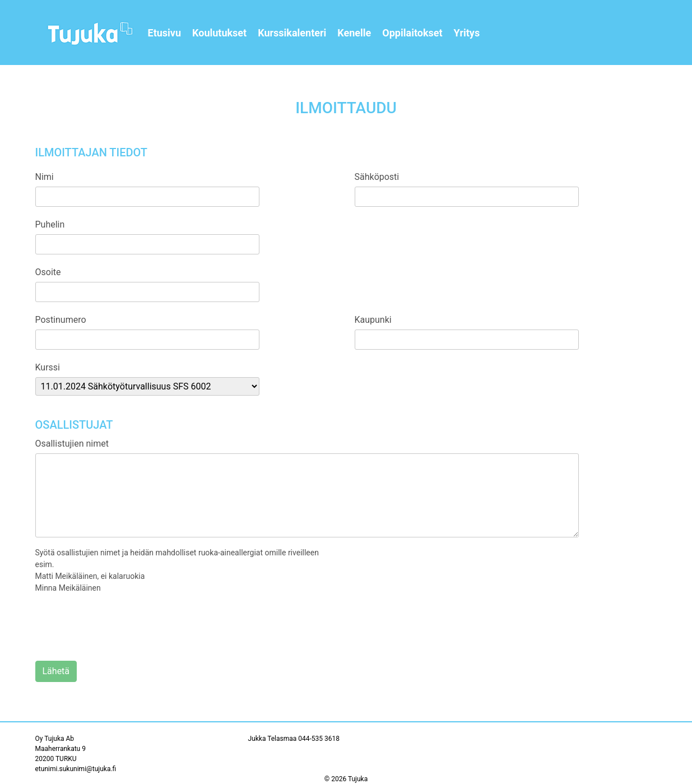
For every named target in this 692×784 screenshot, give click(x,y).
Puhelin (50, 224)
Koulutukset (219, 33)
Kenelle (354, 33)
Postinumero (61, 320)
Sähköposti (377, 177)
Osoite (48, 272)
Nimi (45, 177)
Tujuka (358, 779)
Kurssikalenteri (292, 33)
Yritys (467, 33)
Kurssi (48, 367)
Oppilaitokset (412, 33)
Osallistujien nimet (72, 444)
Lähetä (56, 671)
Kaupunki (373, 320)
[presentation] (120, 628)
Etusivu (165, 33)
